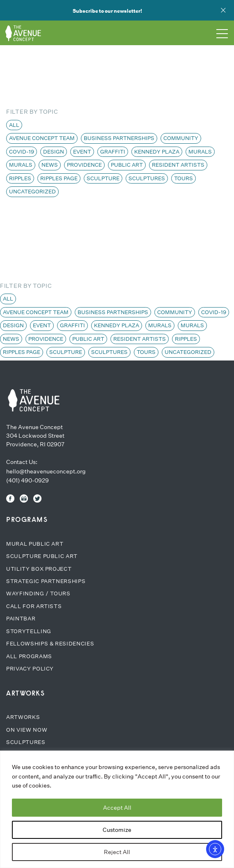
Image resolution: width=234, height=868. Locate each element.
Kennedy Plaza (157, 152)
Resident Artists (178, 165)
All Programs (29, 656)
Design (54, 152)
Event (82, 152)
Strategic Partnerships (46, 581)
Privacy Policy (30, 669)
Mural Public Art (35, 544)
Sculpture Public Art (42, 556)
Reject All (117, 852)
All (14, 125)
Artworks (23, 717)
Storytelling (29, 631)
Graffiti (113, 152)
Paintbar (21, 619)
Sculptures (147, 178)
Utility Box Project (39, 569)
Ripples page (59, 178)
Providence (84, 165)
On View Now (27, 730)
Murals (200, 152)
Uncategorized (32, 192)
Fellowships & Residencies (50, 644)
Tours (184, 178)
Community (181, 138)
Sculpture (103, 178)
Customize (117, 830)
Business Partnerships (119, 138)
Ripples (20, 178)
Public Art (127, 165)
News (50, 165)
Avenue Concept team (42, 138)
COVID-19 (22, 152)
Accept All (117, 808)
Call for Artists (34, 606)
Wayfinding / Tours (38, 594)
